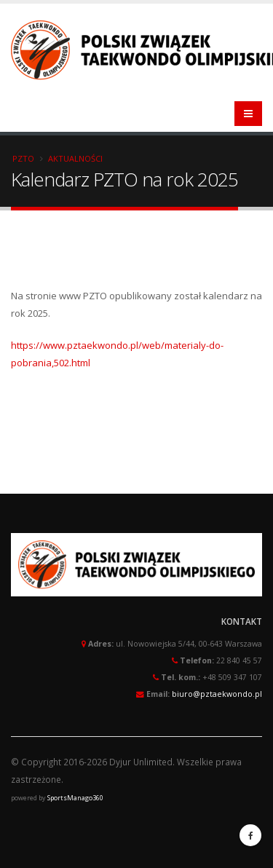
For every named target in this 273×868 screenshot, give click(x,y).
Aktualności (75, 158)
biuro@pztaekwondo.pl (217, 694)
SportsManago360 (75, 798)
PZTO (23, 158)
